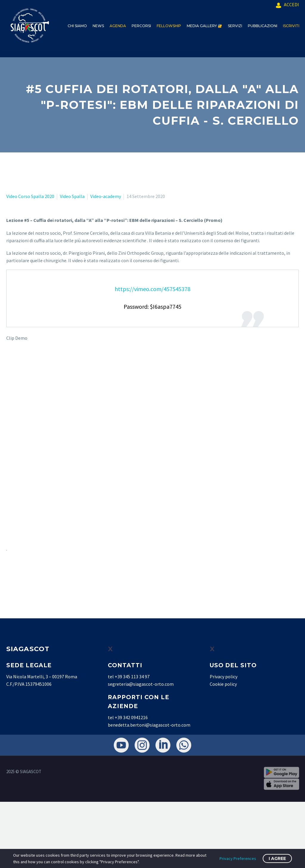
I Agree (277, 858)
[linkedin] (163, 745)
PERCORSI (141, 26)
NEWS (98, 26)
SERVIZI (235, 26)
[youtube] (121, 745)
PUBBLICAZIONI (263, 26)
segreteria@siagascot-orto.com (141, 684)
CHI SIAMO (77, 26)
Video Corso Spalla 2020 (30, 196)
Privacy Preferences (238, 858)
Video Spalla (72, 196)
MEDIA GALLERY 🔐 (204, 26)
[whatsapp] (184, 745)
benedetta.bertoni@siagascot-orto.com (149, 725)
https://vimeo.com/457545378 (152, 289)
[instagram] (142, 745)
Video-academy (106, 196)
